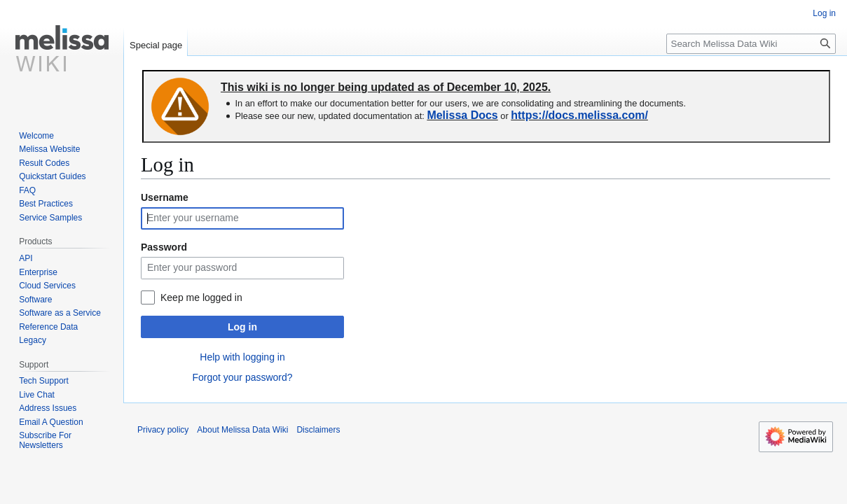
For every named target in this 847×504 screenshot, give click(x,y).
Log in (242, 327)
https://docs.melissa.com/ (579, 115)
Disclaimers (318, 430)
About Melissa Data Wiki (242, 430)
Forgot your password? (242, 377)
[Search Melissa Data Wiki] (751, 44)
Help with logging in (242, 357)
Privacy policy (163, 430)
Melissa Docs (462, 115)
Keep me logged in (201, 297)
